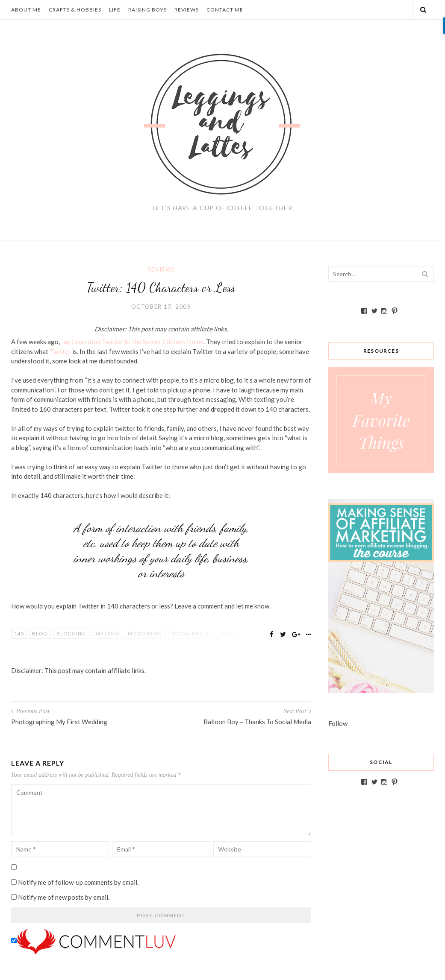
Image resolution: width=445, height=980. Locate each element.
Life (115, 10)
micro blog (145, 633)
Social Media (190, 633)
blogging (71, 633)
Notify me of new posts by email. (64, 897)
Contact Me (225, 10)
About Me (26, 10)
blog (40, 633)
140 (19, 633)
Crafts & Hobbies (75, 10)
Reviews (187, 10)
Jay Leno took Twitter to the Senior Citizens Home (132, 342)
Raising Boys (147, 10)
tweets (228, 633)
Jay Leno (107, 633)
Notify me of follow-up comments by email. (78, 882)
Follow (338, 723)
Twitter (60, 351)
